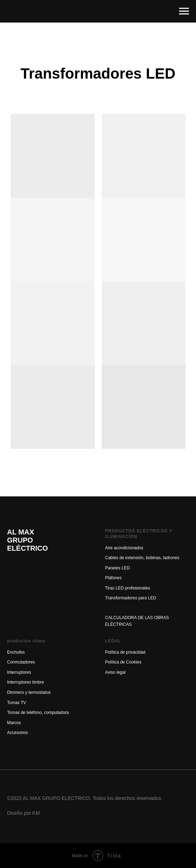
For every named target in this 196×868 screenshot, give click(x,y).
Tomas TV (17, 703)
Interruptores (19, 672)
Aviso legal (115, 672)
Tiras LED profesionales (128, 588)
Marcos (14, 723)
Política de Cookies (123, 662)
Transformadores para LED (131, 598)
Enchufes (16, 652)
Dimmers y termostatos (29, 692)
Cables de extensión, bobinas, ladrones (142, 558)
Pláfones (114, 578)
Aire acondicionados (124, 548)
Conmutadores (21, 662)
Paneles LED (118, 568)
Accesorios (17, 733)
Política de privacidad (125, 652)
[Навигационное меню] (184, 11)
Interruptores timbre (26, 682)
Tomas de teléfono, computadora (38, 713)
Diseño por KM (23, 813)
